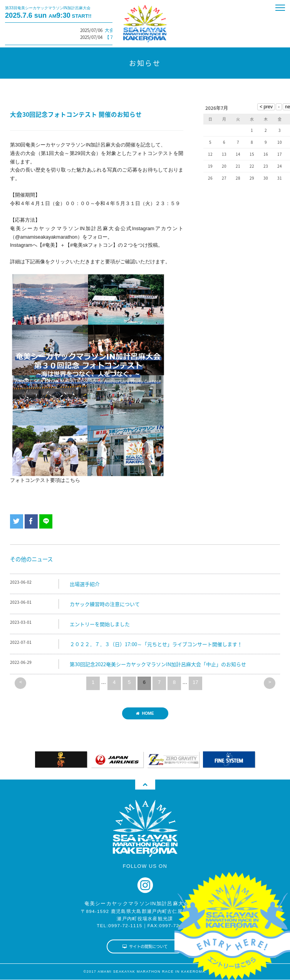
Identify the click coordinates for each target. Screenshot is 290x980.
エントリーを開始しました (100, 624)
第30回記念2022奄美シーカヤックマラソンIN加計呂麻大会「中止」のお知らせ (158, 664)
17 (195, 682)
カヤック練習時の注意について (105, 604)
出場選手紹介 (85, 584)
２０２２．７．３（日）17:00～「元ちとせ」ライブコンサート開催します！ (156, 644)
